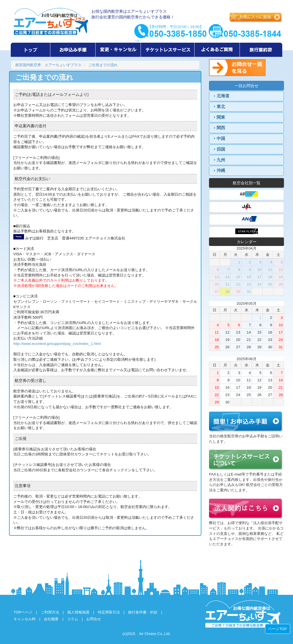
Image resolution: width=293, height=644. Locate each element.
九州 (221, 160)
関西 (221, 128)
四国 (221, 149)
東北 (221, 107)
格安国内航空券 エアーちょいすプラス (48, 65)
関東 (221, 117)
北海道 (223, 96)
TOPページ (23, 612)
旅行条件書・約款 (143, 612)
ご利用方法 (50, 612)
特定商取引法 (109, 612)
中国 (221, 139)
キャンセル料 (25, 619)
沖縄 (221, 170)
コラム (73, 619)
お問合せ (94, 619)
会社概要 (51, 619)
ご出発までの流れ (103, 65)
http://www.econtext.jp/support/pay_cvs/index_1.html (57, 344)
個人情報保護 (78, 612)
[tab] (246, 96)
